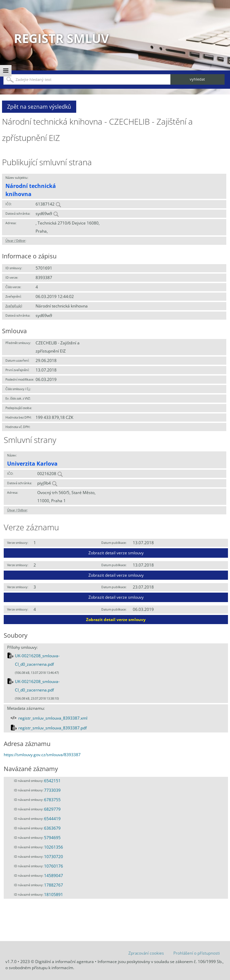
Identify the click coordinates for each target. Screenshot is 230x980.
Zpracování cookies (146, 953)
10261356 (54, 847)
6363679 (52, 828)
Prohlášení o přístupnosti (197, 953)
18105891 (54, 894)
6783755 (52, 800)
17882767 (54, 885)
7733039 (52, 790)
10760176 (54, 866)
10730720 (54, 857)
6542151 (52, 781)
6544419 (52, 819)
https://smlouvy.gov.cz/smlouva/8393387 (42, 755)
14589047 (54, 876)
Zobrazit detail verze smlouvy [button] (116, 553)
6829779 (52, 809)
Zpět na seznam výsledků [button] (39, 107)
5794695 (52, 838)
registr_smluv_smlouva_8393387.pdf (53, 728)
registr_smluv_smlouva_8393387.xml (53, 718)
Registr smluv (61, 38)
